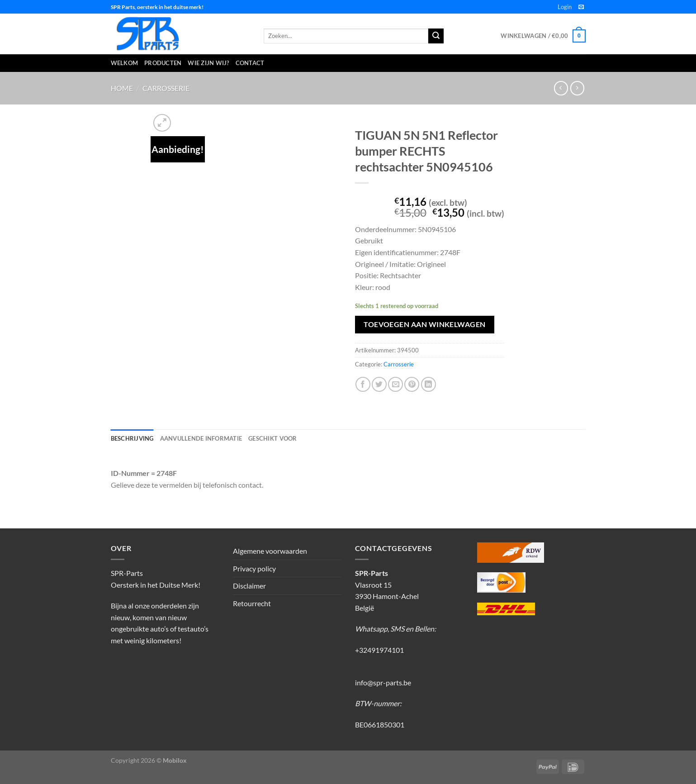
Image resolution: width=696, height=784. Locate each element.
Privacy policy (254, 568)
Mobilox (175, 760)
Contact (250, 63)
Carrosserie (166, 88)
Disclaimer (249, 586)
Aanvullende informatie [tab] (201, 438)
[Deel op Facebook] (363, 384)
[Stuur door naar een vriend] (395, 384)
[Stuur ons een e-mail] (581, 7)
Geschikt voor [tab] (272, 438)
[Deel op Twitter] (379, 384)
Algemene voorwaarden (270, 551)
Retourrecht (252, 603)
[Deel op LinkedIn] (428, 384)
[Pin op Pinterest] (412, 384)
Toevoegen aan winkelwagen (425, 324)
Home (122, 88)
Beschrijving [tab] (132, 438)
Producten (163, 63)
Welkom (125, 63)
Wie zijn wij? (208, 63)
